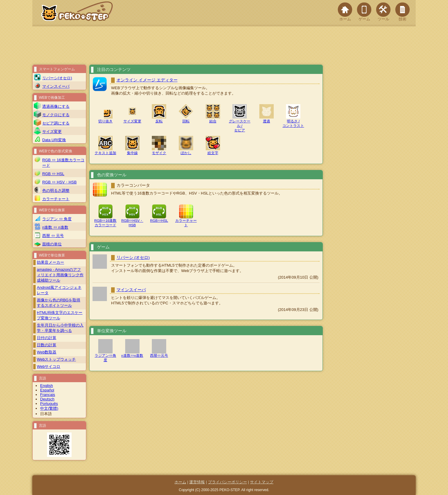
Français (48, 395)
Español (47, 390)
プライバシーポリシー (228, 482)
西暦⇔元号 (159, 353)
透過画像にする (56, 106)
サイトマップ (262, 482)
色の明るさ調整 (56, 190)
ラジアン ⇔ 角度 (57, 219)
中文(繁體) (49, 408)
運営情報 (197, 482)
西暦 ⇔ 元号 (53, 236)
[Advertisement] (224, 45)
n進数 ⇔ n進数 (55, 227)
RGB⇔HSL (159, 218)
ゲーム (364, 12)
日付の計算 (47, 338)
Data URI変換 (54, 140)
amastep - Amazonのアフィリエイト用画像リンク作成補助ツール (60, 275)
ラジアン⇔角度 (105, 356)
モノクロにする (56, 115)
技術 (402, 12)
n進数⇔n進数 (132, 353)
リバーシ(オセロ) (57, 78)
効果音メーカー (50, 262)
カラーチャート (186, 221)
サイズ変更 (52, 132)
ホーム (345, 12)
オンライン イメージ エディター (147, 80)
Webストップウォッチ (56, 359)
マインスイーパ (131, 290)
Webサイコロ (49, 366)
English (47, 386)
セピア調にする (56, 123)
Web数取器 (47, 352)
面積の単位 (52, 244)
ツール (383, 12)
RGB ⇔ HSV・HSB (59, 182)
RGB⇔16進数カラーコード (105, 221)
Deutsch (47, 399)
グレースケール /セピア (240, 121)
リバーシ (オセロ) (133, 258)
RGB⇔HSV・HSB (132, 221)
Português (49, 404)
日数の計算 (47, 345)
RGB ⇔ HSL (53, 174)
